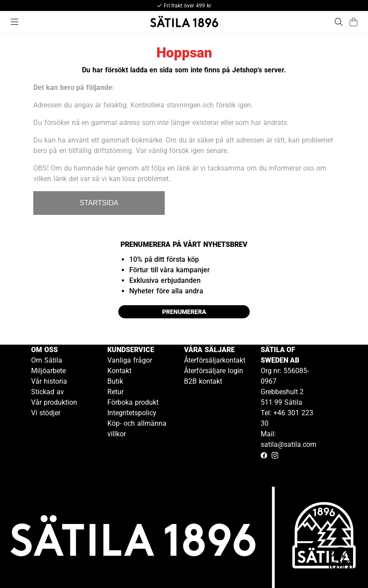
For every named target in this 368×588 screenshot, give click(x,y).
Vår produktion (54, 402)
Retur (115, 392)
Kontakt (119, 371)
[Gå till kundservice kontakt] (341, 561)
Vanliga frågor (130, 360)
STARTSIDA (99, 203)
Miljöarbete (48, 371)
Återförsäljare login (214, 371)
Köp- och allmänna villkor (137, 429)
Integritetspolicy (132, 413)
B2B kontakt (203, 381)
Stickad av (48, 392)
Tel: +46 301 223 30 (287, 418)
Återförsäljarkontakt (215, 360)
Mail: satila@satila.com (288, 439)
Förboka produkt (133, 402)
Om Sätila (47, 360)
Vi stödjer (46, 413)
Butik (115, 381)
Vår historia (49, 381)
